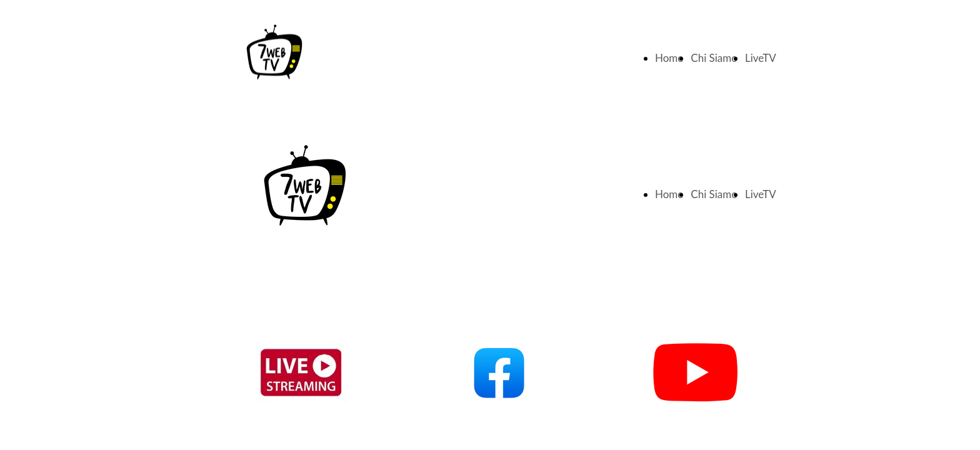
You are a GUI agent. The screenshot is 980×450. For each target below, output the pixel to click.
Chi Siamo (714, 58)
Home (669, 58)
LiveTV (761, 58)
